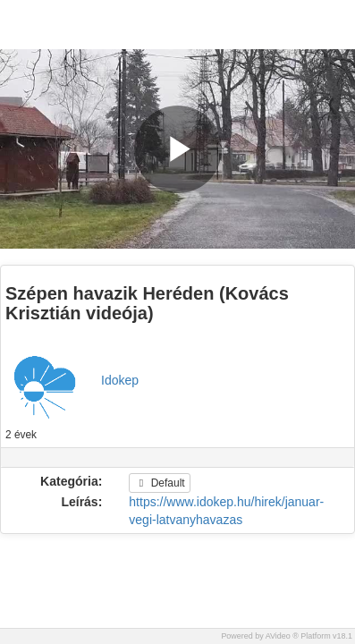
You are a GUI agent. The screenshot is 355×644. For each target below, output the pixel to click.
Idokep (120, 380)
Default (159, 483)
